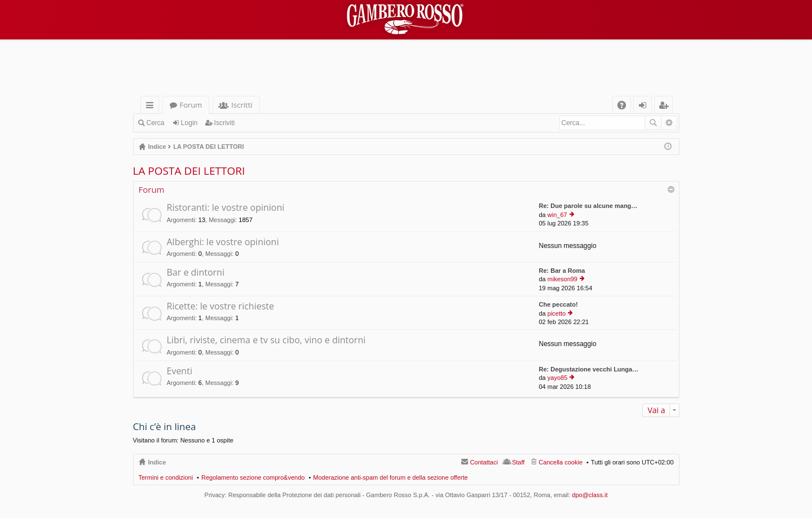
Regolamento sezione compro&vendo (253, 477)
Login (189, 123)
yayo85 (557, 378)
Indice (157, 462)
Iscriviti (225, 123)
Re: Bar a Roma (562, 271)
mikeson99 (562, 279)
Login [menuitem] (645, 107)
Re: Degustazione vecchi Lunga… (589, 369)
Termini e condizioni (166, 477)
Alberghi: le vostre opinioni (223, 242)
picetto (557, 313)
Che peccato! (559, 304)
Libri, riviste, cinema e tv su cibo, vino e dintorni (266, 340)
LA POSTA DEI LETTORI (189, 171)
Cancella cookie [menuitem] (561, 462)
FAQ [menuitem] (625, 107)
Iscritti (242, 105)
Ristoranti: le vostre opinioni (226, 208)
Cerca (156, 123)
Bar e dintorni (196, 273)
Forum (191, 105)
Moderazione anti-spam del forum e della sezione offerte (390, 477)
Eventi (180, 371)
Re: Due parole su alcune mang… (588, 206)
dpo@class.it (590, 495)
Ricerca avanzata (669, 123)
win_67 (557, 215)
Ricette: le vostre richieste (221, 307)
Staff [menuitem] (518, 462)
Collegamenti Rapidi (152, 107)
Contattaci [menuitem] (484, 462)
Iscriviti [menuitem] (665, 107)
